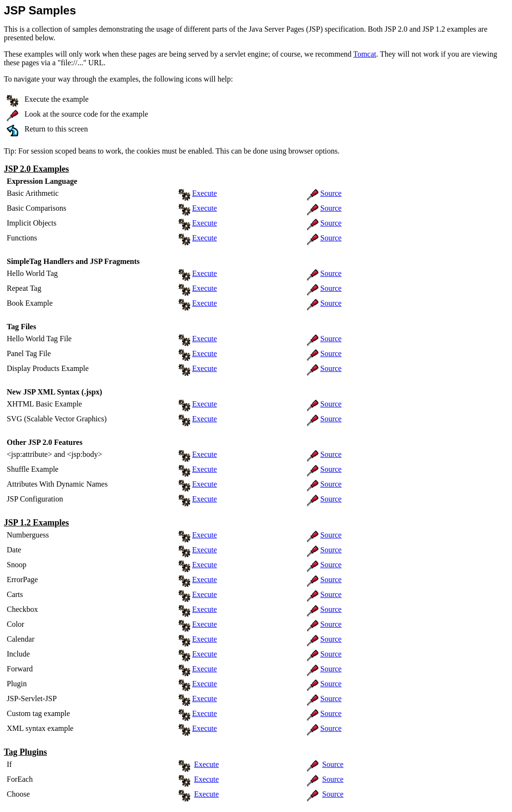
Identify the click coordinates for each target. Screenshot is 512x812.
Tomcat (365, 54)
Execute (205, 193)
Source (331, 193)
